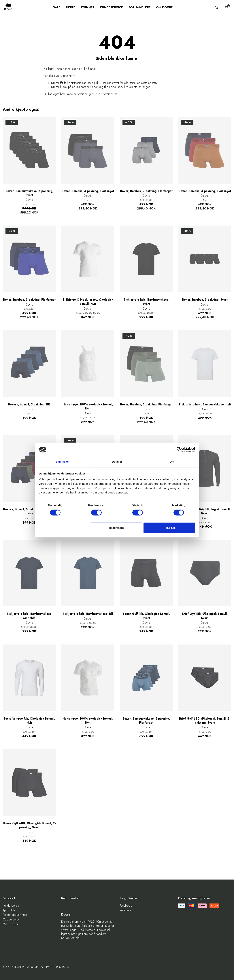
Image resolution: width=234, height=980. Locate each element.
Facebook (126, 906)
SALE (57, 7)
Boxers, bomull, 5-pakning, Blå (29, 405)
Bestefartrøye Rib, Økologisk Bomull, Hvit (29, 721)
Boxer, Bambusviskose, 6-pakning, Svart (29, 193)
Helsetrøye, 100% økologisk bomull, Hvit (88, 407)
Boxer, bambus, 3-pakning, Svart (205, 300)
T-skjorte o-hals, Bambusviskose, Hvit (205, 405)
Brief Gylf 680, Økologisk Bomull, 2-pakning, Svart (205, 721)
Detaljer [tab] (117, 462)
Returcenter (70, 898)
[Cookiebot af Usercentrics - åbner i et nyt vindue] (179, 450)
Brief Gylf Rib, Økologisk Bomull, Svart (205, 616)
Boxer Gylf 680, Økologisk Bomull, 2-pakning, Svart (29, 825)
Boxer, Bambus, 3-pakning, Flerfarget (88, 191)
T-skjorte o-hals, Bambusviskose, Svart (146, 302)
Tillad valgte (116, 528)
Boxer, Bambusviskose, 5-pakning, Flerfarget (146, 721)
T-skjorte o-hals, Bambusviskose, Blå (88, 614)
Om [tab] (172, 462)
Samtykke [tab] (62, 462)
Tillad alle (169, 528)
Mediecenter (10, 924)
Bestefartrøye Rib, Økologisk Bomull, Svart (205, 511)
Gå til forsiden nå (107, 94)
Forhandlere (140, 7)
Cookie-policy (11, 920)
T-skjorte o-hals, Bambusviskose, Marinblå (29, 616)
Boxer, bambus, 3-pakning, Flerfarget (29, 300)
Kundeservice (112, 7)
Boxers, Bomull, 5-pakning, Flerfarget (29, 509)
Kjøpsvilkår (9, 910)
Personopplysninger (15, 915)
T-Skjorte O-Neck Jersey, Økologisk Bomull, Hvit (88, 302)
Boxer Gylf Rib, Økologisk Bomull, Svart (146, 616)
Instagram (125, 910)
